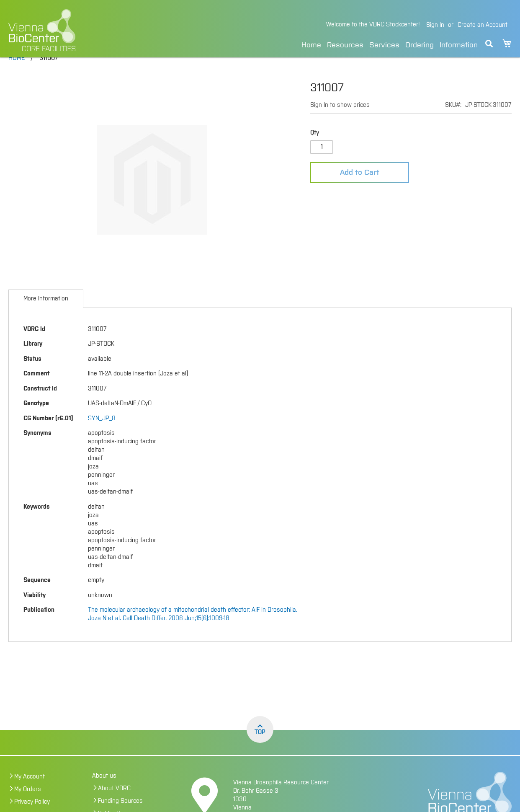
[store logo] (95, 30)
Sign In (435, 25)
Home (311, 45)
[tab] (46, 316)
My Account (30, 794)
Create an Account (483, 25)
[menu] (390, 44)
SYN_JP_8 (102, 436)
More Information (46, 316)
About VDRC (114, 806)
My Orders (28, 807)
